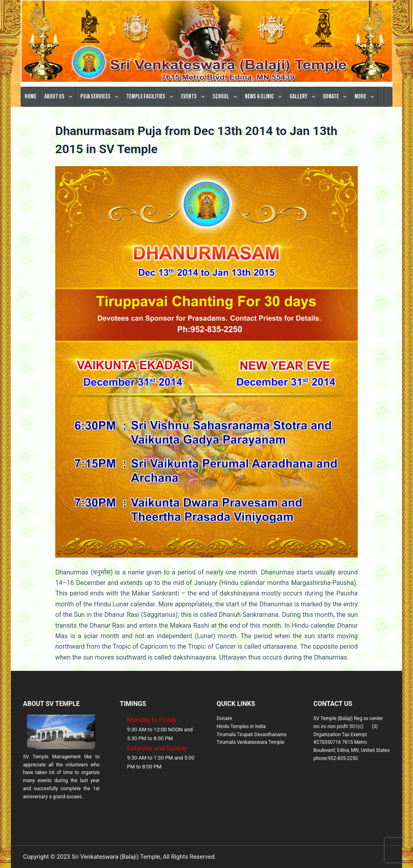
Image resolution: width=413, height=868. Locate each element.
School (226, 97)
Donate (336, 97)
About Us (60, 97)
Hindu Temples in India (241, 726)
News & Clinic (265, 97)
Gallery (304, 97)
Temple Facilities (151, 97)
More (366, 97)
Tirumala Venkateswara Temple (250, 742)
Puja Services (101, 97)
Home (30, 97)
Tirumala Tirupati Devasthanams (251, 735)
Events (194, 97)
